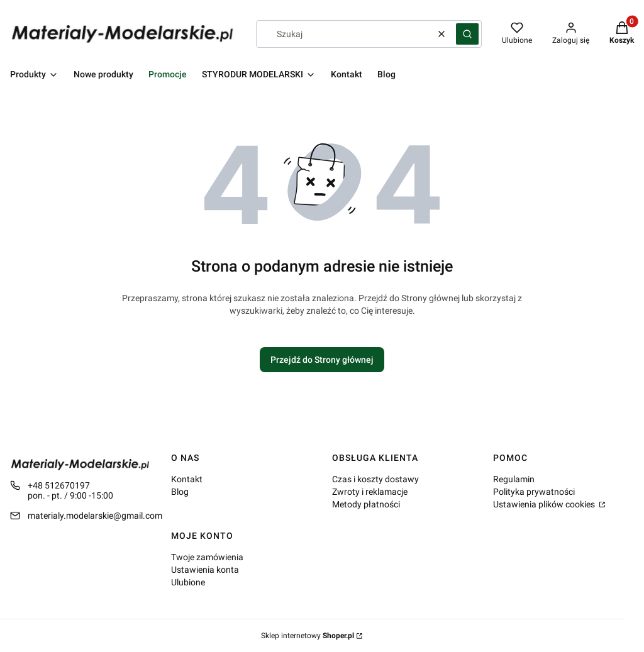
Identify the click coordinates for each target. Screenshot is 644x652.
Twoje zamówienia (207, 557)
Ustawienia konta (205, 570)
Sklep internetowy (308, 636)
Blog (180, 492)
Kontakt (187, 479)
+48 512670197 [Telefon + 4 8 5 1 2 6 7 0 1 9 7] (59, 485)
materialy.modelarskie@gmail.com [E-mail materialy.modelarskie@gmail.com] (95, 516)
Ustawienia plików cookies (545, 504)
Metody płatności (366, 504)
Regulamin (514, 479)
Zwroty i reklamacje (370, 492)
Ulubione (188, 582)
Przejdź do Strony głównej (322, 360)
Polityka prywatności (534, 492)
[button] (467, 34)
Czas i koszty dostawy (375, 479)
